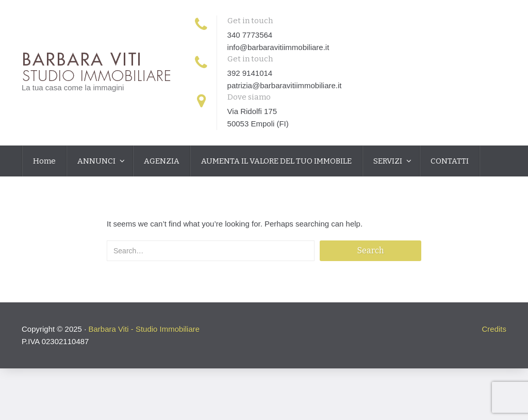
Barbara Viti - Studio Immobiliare (144, 329)
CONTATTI (450, 161)
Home (44, 161)
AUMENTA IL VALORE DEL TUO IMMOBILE (276, 161)
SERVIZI (389, 161)
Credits (494, 329)
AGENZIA (162, 161)
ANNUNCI (97, 161)
